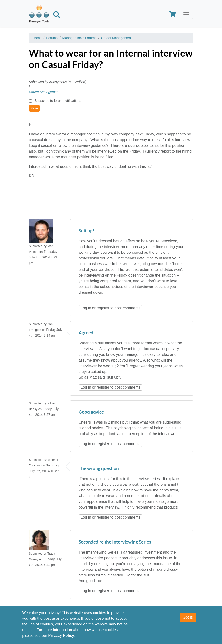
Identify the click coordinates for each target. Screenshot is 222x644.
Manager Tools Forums (79, 38)
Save (34, 108)
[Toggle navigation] (186, 14)
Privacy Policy (61, 638)
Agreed (86, 333)
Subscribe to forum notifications (58, 101)
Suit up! (86, 231)
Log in (86, 308)
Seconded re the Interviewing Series (115, 542)
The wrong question (99, 469)
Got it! (188, 620)
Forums (52, 38)
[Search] (57, 16)
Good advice (91, 412)
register (103, 308)
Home (37, 38)
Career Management (116, 38)
